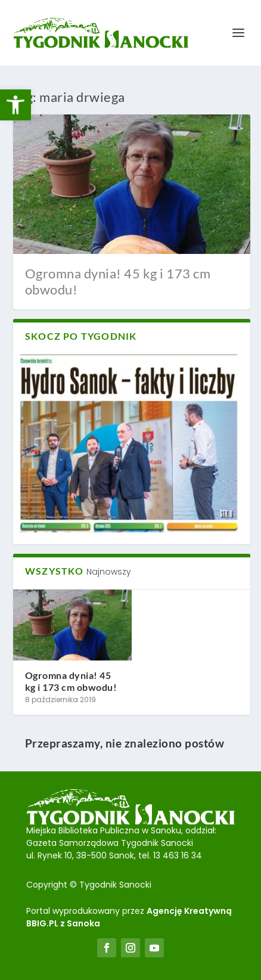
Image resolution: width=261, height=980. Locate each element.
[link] (15, 105)
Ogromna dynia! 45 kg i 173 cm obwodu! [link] (118, 281)
